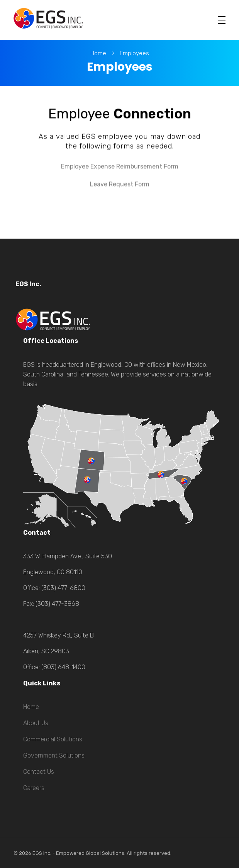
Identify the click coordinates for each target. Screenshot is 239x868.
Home (98, 53)
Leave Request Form (120, 184)
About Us (36, 723)
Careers (34, 788)
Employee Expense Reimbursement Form (120, 166)
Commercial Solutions (53, 739)
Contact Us (39, 772)
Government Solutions (54, 755)
